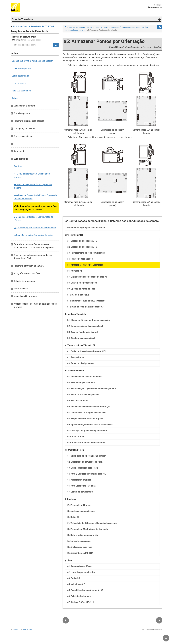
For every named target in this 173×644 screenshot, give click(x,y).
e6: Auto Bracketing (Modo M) (82, 486)
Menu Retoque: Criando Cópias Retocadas (35, 228)
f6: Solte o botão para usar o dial (83, 535)
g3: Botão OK (74, 578)
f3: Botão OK (73, 517)
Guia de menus (101, 27)
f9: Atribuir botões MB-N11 (80, 553)
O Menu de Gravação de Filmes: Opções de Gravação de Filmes (35, 197)
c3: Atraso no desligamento (80, 363)
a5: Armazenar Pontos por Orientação (85, 265)
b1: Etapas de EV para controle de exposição (88, 320)
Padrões (18, 166)
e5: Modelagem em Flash (79, 480)
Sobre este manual (21, 76)
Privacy (16, 630)
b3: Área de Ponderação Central (83, 332)
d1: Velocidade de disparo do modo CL (86, 377)
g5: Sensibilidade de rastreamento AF (85, 590)
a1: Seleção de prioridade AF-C (82, 241)
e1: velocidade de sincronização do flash (87, 456)
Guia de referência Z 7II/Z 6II (81, 27)
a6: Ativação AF (75, 271)
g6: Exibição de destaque (79, 596)
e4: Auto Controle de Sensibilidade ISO (87, 474)
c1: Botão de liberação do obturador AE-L (87, 351)
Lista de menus (19, 83)
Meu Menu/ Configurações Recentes (34, 235)
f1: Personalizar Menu (79, 505)
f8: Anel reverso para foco (80, 547)
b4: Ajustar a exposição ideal (81, 338)
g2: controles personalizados (81, 572)
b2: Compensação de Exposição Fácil (85, 326)
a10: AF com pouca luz (78, 295)
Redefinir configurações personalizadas (86, 228)
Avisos (15, 98)
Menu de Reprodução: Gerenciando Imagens (32, 175)
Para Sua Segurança (21, 91)
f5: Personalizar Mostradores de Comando (88, 529)
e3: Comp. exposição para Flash (83, 468)
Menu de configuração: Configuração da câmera (34, 219)
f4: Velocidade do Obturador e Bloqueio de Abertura (92, 523)
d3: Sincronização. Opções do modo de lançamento (92, 389)
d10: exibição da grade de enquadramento (87, 431)
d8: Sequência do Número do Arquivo (85, 419)
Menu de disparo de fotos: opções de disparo (33, 186)
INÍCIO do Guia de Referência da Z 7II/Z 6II (34, 26)
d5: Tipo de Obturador (78, 401)
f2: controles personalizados (81, 511)
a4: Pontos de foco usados (80, 259)
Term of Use (27, 630)
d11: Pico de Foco (76, 437)
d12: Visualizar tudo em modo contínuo (86, 443)
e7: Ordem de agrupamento (80, 492)
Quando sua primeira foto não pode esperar (32, 61)
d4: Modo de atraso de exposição (83, 395)
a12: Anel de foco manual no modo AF (86, 307)
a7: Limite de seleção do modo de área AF (87, 277)
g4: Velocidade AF (76, 584)
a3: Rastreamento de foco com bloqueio (86, 253)
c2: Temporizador (76, 357)
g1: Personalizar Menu (79, 566)
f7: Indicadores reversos (79, 541)
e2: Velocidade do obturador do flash (85, 462)
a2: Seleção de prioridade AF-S (82, 247)
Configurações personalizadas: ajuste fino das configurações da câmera (35, 208)
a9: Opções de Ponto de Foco (81, 289)
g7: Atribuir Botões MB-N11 (81, 602)
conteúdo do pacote (21, 68)
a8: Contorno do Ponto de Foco (82, 283)
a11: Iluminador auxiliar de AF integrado (86, 301)
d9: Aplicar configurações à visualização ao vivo (90, 425)
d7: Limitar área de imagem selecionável (87, 413)
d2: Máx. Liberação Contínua (81, 383)
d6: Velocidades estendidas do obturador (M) (89, 407)
